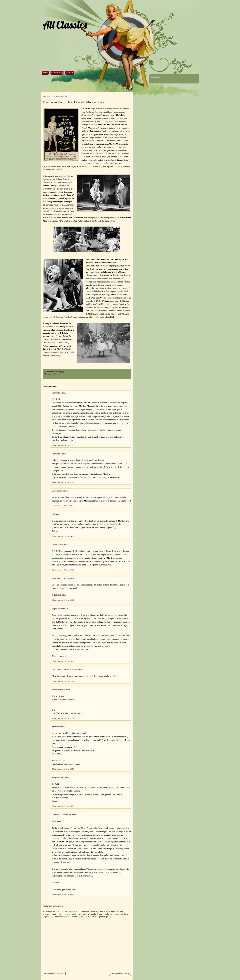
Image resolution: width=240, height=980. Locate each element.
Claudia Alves (58, 545)
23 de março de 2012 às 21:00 (63, 445)
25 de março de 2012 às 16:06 (63, 600)
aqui (59, 355)
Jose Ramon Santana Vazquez (64, 670)
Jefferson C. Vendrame (61, 815)
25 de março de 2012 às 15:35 (63, 570)
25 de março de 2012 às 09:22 (63, 506)
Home (45, 73)
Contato (70, 73)
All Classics (65, 25)
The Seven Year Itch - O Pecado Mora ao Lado (74, 102)
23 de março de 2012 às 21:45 (63, 482)
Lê (53, 514)
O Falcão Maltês (59, 595)
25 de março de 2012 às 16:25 (63, 661)
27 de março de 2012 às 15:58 (63, 806)
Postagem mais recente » (54, 974)
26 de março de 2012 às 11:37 (63, 718)
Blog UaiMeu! (58, 778)
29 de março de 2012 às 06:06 (63, 895)
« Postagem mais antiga (120, 974)
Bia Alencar (57, 491)
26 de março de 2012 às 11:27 (63, 681)
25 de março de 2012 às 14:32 (63, 536)
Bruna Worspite (58, 690)
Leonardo (56, 393)
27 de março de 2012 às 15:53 (63, 769)
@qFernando (57, 609)
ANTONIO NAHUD (61, 578)
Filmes (57, 374)
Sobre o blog (57, 73)
